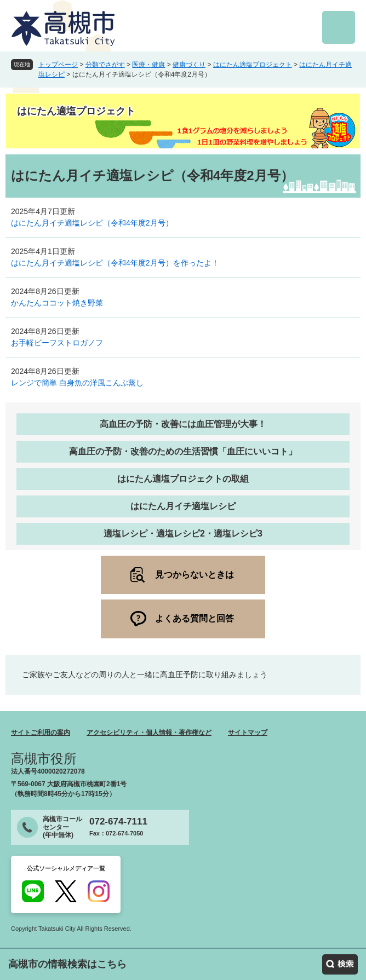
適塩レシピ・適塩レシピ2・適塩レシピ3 (183, 534)
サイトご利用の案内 (41, 733)
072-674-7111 (118, 822)
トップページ (58, 65)
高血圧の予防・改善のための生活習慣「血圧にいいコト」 (183, 451)
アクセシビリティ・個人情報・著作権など (149, 733)
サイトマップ (248, 733)
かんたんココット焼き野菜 (57, 303)
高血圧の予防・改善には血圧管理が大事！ (183, 424)
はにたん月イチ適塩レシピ (183, 506)
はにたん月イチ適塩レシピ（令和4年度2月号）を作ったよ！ (115, 263)
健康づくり (189, 65)
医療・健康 (148, 65)
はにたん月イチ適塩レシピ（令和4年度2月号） (92, 223)
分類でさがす (105, 65)
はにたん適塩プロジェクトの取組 (183, 479)
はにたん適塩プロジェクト (253, 65)
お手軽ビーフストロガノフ (57, 343)
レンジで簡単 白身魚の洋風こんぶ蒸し (77, 383)
